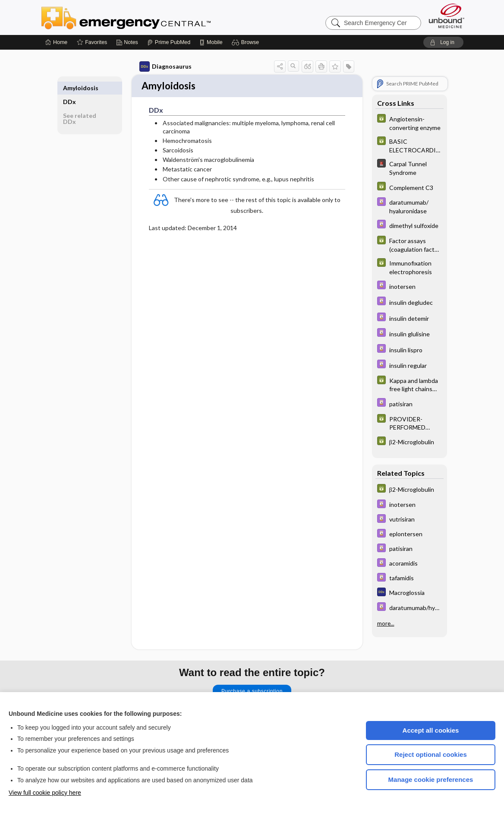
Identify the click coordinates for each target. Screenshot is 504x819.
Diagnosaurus (165, 66)
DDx (69, 88)
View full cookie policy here (45, 793)
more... (386, 623)
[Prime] (169, 42)
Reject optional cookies (431, 754)
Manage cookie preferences (431, 779)
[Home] (56, 42)
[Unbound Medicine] (447, 16)
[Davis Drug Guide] (409, 206)
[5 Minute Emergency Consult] (409, 168)
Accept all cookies (431, 730)
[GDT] (409, 123)
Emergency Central (148, 17)
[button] (247, 42)
